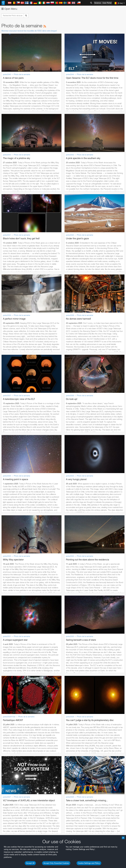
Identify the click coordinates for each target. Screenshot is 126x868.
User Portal (107, 3)
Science (98, 3)
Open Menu (9, 9)
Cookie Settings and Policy (89, 863)
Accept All (30, 863)
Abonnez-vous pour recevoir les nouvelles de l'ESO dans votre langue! (29, 31)
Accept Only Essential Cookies (56, 863)
